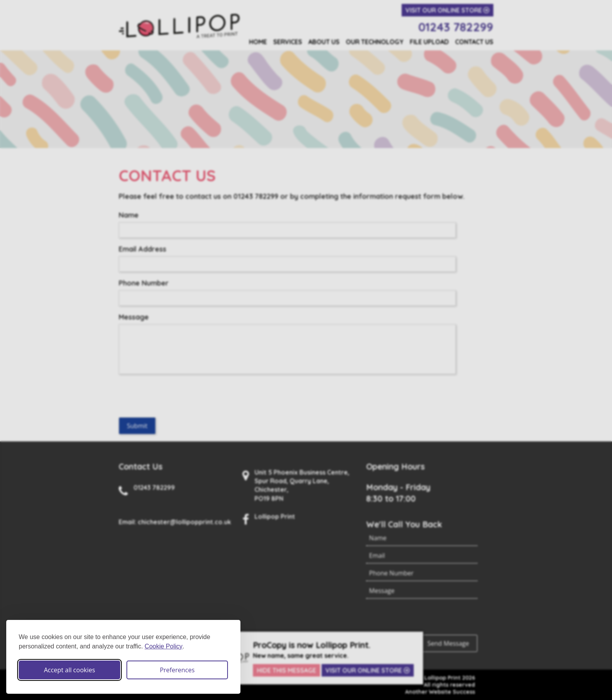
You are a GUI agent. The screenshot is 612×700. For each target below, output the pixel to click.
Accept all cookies (69, 670)
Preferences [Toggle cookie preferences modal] (177, 670)
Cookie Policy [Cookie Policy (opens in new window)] (164, 646)
